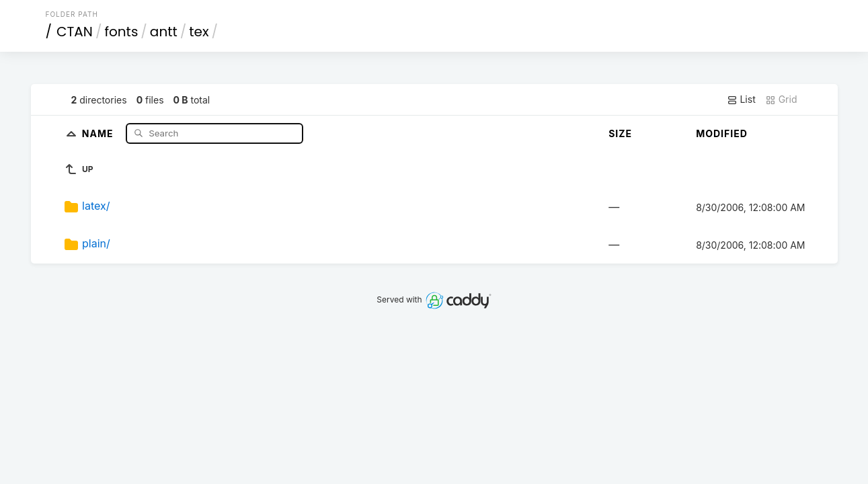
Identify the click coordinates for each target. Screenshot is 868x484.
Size (620, 133)
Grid (781, 99)
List (741, 99)
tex (199, 32)
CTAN (75, 32)
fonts (121, 32)
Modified (722, 133)
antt (164, 32)
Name (99, 133)
